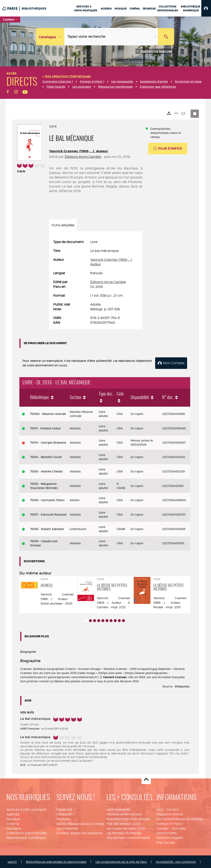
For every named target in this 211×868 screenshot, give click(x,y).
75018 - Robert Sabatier (47, 529)
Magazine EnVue (170, 814)
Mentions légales (170, 837)
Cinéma (13, 823)
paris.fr (12, 861)
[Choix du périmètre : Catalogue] (50, 37)
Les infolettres (67, 828)
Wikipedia (182, 686)
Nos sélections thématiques (128, 819)
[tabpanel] (96, 282)
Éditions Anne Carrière (83, 157)
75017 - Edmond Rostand (48, 514)
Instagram (65, 814)
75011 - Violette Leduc (46, 428)
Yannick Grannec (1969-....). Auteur (79, 151)
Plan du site (166, 842)
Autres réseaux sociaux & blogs (80, 823)
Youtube (63, 819)
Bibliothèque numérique (26, 837)
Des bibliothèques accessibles (180, 819)
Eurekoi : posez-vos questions (80, 833)
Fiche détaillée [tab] (63, 225)
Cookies (163, 828)
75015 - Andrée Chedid (46, 471)
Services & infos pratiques (26, 809)
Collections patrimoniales (27, 833)
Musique (13, 819)
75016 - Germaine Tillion (47, 500)
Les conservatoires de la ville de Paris (121, 861)
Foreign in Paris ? (170, 823)
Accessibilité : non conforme (176, 861)
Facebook (64, 809)
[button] (206, 8)
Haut (146, 779)
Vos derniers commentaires (128, 837)
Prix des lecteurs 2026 (124, 823)
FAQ (160, 809)
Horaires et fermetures (124, 814)
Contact (172, 809)
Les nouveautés (118, 809)
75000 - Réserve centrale (48, 413)
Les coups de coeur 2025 (126, 828)
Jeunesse (14, 828)
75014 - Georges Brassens (48, 442)
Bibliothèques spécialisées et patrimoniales (56, 861)
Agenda (13, 814)
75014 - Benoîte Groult (46, 457)
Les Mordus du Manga (124, 833)
